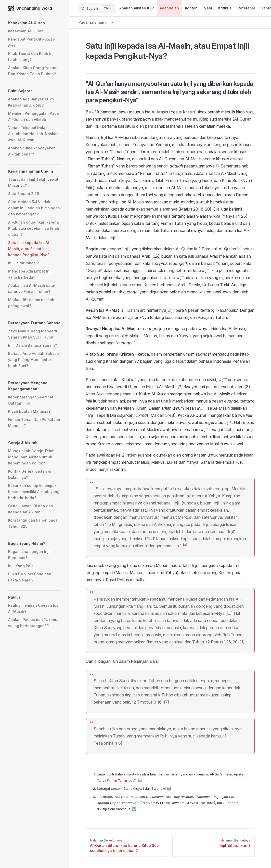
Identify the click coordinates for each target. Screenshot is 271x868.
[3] (185, 545)
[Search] (97, 8)
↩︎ (140, 780)
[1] (218, 165)
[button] (35, 23)
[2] (239, 248)
